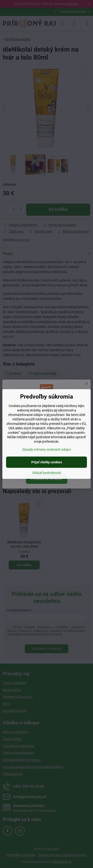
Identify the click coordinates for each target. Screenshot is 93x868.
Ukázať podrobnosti (47, 473)
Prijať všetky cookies (47, 462)
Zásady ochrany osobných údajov (47, 449)
